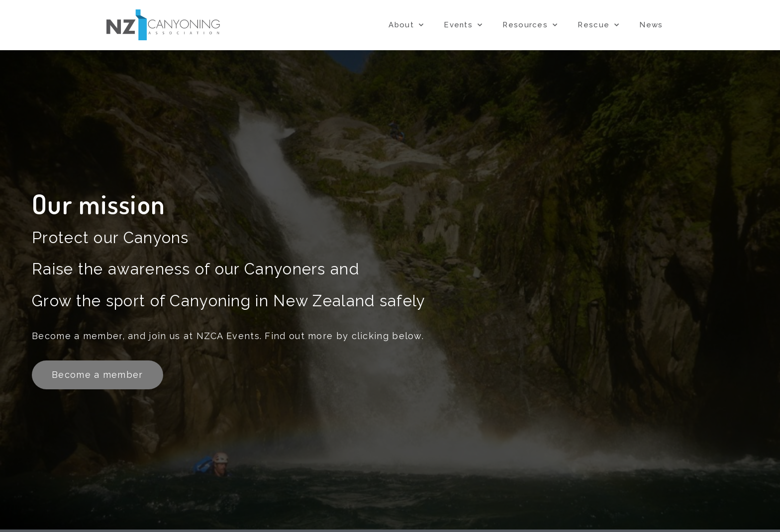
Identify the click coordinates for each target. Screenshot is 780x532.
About (406, 25)
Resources (530, 25)
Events (463, 25)
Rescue (598, 25)
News (651, 25)
